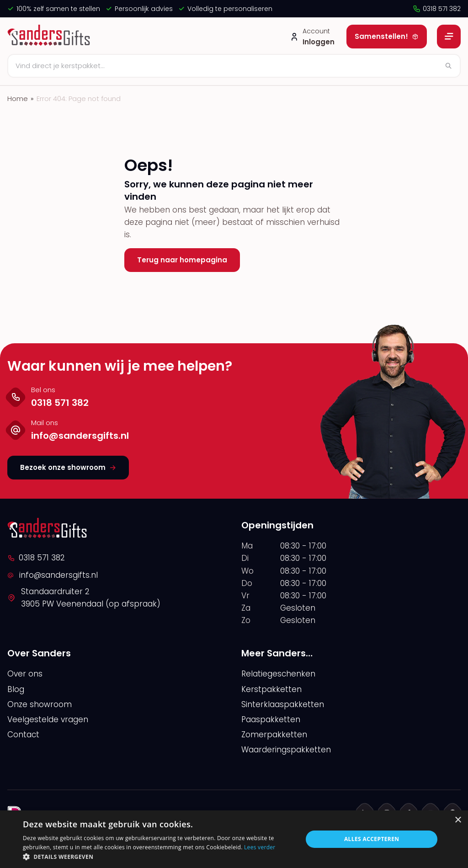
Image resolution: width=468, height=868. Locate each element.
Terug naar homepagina (182, 260)
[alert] (234, 839)
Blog (16, 689)
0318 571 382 (436, 9)
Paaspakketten (271, 719)
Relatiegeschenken (278, 674)
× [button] (458, 820)
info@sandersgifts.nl (53, 575)
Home (18, 99)
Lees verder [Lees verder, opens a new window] (260, 847)
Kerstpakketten (271, 689)
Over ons (25, 674)
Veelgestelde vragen (48, 719)
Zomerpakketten (274, 735)
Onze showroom (40, 704)
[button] (159, 857)
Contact (23, 735)
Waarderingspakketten (286, 750)
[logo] (50, 37)
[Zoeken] (234, 66)
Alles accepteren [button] (372, 839)
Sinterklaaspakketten (283, 704)
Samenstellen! (387, 36)
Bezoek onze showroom (68, 467)
